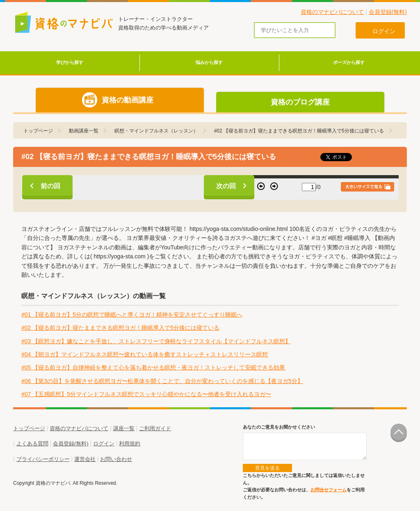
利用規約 (130, 444)
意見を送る (267, 468)
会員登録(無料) (388, 12)
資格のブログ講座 (300, 102)
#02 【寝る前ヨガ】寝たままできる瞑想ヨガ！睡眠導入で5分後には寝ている (120, 328)
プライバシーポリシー (43, 459)
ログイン (104, 444)
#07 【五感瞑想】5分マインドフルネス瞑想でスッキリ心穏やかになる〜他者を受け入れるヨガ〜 (146, 394)
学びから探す (70, 62)
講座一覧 (124, 428)
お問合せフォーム (329, 490)
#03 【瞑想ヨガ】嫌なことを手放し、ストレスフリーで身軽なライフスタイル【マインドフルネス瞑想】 (156, 341)
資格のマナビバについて (332, 12)
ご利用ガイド (155, 428)
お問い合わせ (116, 459)
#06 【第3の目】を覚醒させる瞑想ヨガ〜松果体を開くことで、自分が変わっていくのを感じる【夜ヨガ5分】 (162, 381)
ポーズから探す (349, 62)
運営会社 (85, 459)
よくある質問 (32, 444)
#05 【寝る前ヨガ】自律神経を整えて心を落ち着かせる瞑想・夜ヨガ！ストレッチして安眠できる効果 (153, 367)
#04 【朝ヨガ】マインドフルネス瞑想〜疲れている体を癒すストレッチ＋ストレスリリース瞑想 (145, 354)
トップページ (29, 428)
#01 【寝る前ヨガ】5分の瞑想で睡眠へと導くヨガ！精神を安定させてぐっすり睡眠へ (132, 315)
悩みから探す (209, 62)
